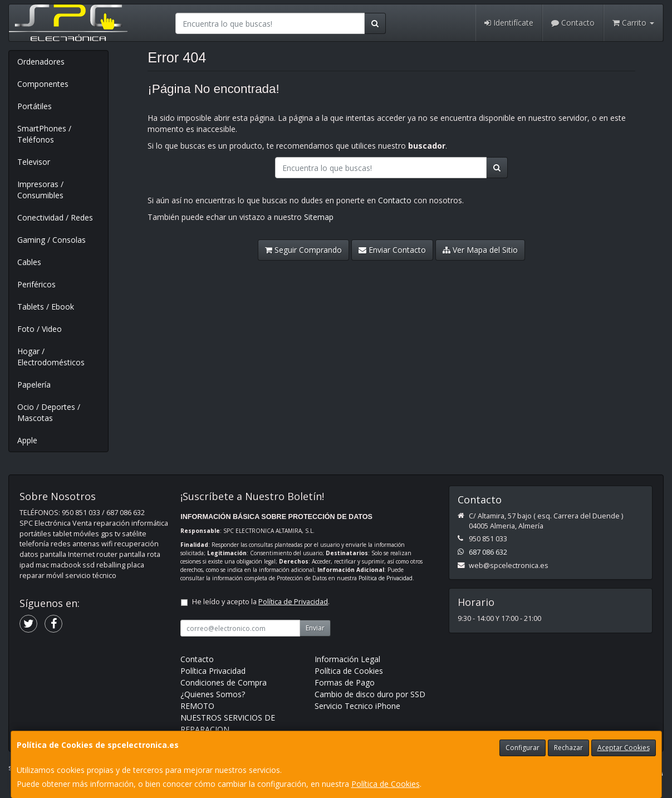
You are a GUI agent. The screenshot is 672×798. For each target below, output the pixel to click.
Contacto (573, 23)
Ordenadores (41, 62)
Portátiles (35, 106)
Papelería (34, 385)
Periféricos (36, 284)
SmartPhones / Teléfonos (44, 134)
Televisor (34, 162)
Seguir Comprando (303, 250)
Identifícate (509, 23)
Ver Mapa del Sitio (480, 250)
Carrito (633, 23)
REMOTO (197, 706)
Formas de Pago (345, 682)
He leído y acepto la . (261, 602)
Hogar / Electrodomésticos (51, 357)
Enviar (315, 628)
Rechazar (568, 748)
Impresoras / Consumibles (40, 190)
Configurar (523, 748)
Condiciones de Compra (224, 682)
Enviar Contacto (392, 250)
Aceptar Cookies (624, 748)
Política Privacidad (213, 671)
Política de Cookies (386, 784)
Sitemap (319, 217)
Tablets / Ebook (46, 307)
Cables (29, 262)
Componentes (43, 84)
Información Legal (347, 659)
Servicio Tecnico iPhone (357, 706)
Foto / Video (40, 329)
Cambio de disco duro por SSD (370, 694)
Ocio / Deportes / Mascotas (49, 412)
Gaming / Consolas (51, 240)
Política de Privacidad (386, 578)
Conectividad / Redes (55, 217)
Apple (27, 440)
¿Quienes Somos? (213, 694)
